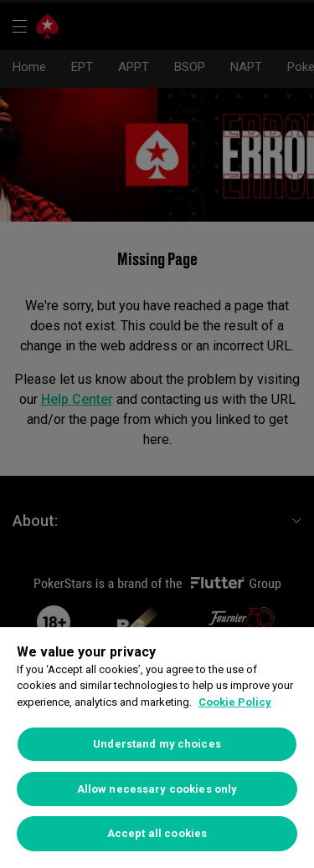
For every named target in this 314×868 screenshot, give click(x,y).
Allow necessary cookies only (157, 789)
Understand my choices (157, 744)
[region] (157, 748)
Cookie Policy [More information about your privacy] (235, 702)
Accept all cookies (157, 833)
